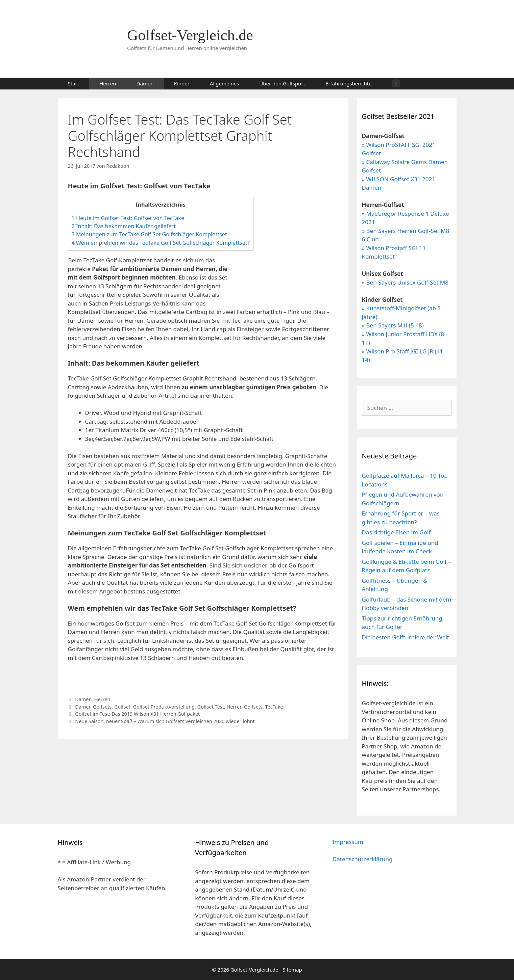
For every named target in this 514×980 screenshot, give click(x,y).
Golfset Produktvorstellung (164, 707)
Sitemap (292, 970)
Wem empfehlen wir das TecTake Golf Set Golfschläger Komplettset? (161, 243)
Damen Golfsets (93, 707)
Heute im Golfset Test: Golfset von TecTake (128, 218)
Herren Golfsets (245, 707)
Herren (108, 83)
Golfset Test (211, 707)
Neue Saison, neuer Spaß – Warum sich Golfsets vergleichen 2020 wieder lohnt (165, 721)
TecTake (274, 707)
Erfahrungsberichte (349, 83)
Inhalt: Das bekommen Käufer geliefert (124, 226)
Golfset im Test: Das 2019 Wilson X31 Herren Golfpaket (137, 714)
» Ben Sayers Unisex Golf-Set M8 (405, 282)
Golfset (122, 707)
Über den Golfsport (282, 83)
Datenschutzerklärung (363, 859)
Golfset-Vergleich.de (190, 35)
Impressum (348, 842)
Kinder (182, 83)
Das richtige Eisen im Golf (396, 532)
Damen (145, 83)
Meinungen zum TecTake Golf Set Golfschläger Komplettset (149, 234)
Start (74, 83)
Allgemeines (224, 83)
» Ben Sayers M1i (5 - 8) (393, 325)
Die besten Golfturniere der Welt (406, 637)
